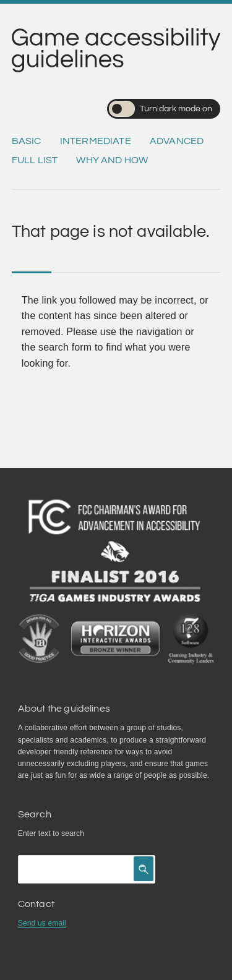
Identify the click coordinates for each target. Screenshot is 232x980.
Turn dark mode (161, 109)
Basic (27, 141)
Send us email (42, 923)
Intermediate (96, 141)
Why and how (112, 160)
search (73, 833)
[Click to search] (144, 869)
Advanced (177, 141)
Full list (35, 160)
